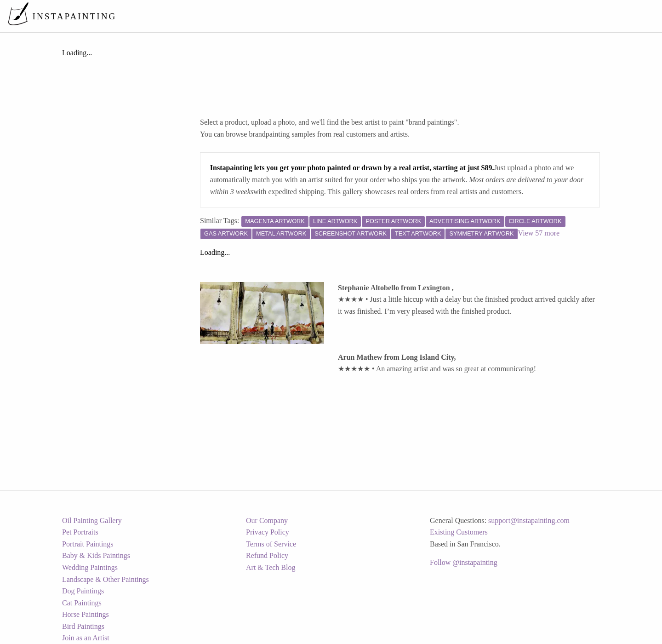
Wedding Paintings (90, 567)
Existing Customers (459, 532)
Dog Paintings (83, 591)
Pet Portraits (80, 532)
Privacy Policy (268, 532)
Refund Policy (267, 555)
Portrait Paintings (88, 544)
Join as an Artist (86, 638)
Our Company (267, 520)
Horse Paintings (86, 614)
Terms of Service (271, 544)
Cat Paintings (82, 603)
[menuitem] (462, 16)
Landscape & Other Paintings (106, 579)
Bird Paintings (83, 626)
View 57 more (539, 233)
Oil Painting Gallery (92, 520)
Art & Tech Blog (271, 567)
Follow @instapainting (464, 562)
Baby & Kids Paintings (96, 555)
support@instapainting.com (529, 520)
